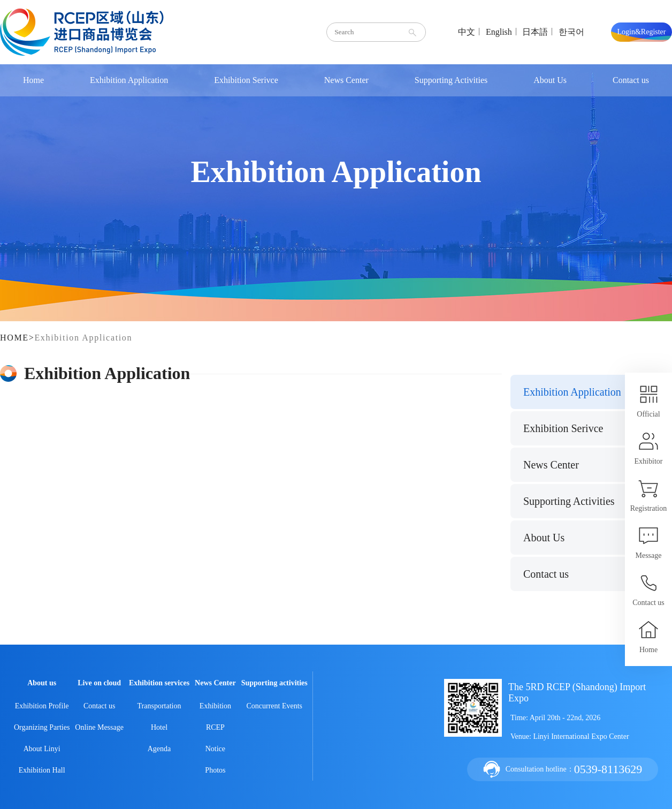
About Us (550, 80)
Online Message (99, 727)
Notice (215, 749)
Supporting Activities (451, 80)
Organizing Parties (42, 727)
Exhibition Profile (42, 706)
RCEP (215, 727)
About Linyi (42, 749)
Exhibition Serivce (246, 80)
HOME (14, 338)
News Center (346, 80)
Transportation (159, 706)
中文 (467, 32)
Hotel (159, 727)
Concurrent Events (274, 706)
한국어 (571, 32)
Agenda (159, 749)
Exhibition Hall (42, 770)
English (499, 32)
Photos (215, 770)
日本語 (535, 32)
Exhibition (215, 706)
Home (33, 80)
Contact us (631, 80)
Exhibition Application (129, 80)
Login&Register (642, 32)
